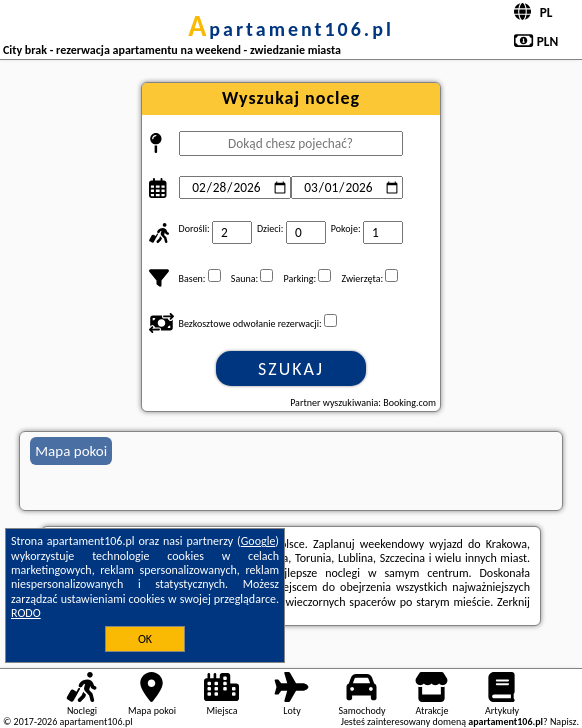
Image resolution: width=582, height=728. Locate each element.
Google (258, 541)
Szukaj (291, 369)
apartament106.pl (291, 29)
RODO (26, 613)
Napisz (563, 721)
